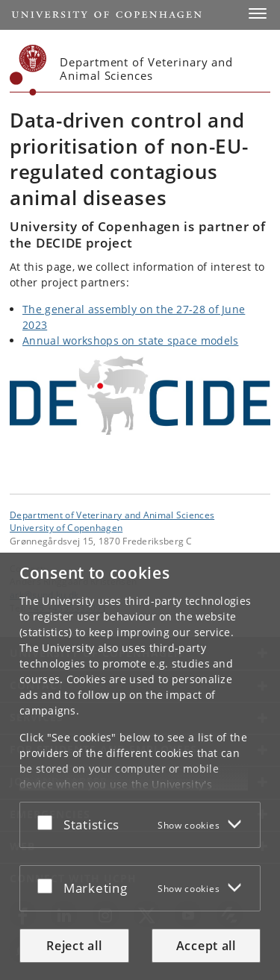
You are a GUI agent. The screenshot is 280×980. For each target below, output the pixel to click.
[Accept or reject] (49, 822)
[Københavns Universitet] (28, 70)
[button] (258, 13)
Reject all (74, 946)
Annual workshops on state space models (130, 340)
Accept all (206, 946)
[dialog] (140, 766)
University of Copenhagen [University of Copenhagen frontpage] (66, 527)
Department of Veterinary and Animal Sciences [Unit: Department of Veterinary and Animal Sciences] (112, 515)
